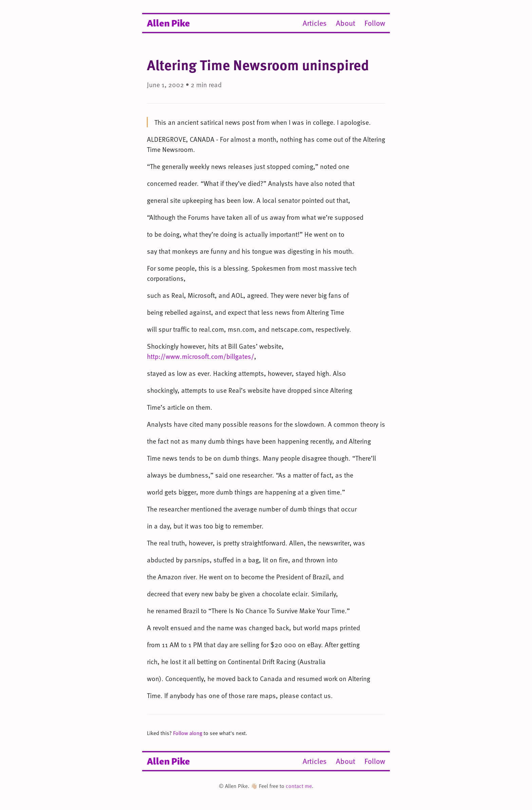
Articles (315, 23)
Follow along (188, 733)
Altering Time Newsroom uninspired (258, 65)
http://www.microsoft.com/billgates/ (201, 356)
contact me (299, 786)
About (346, 23)
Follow (375, 23)
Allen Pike (168, 22)
